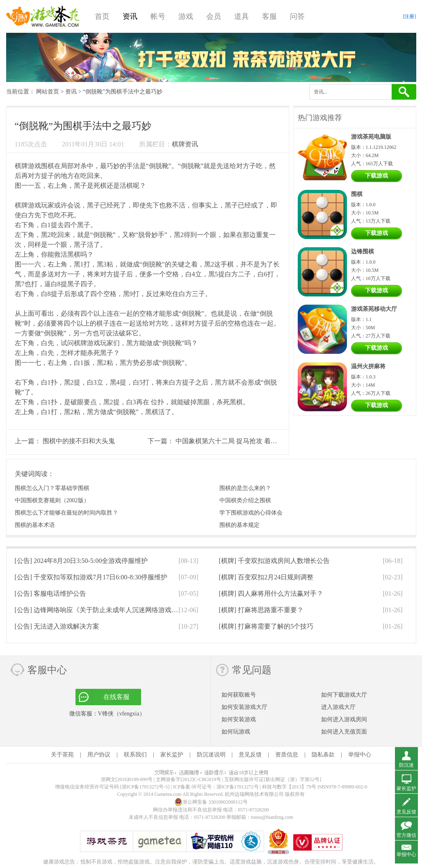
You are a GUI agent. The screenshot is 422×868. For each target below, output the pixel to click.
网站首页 (48, 92)
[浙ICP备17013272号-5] (145, 787)
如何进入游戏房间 (344, 719)
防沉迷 (406, 765)
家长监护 (172, 755)
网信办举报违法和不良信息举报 (187, 810)
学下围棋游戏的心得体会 (251, 513)
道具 (242, 16)
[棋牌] (275, 561)
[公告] (81, 561)
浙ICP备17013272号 (238, 787)
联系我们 (135, 755)
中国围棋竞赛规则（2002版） (52, 500)
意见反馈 (250, 755)
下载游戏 (376, 176)
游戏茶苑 (43, 16)
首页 (102, 16)
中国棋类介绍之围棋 (245, 500)
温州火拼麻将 (368, 366)
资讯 (130, 16)
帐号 (158, 16)
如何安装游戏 (239, 719)
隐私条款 (323, 755)
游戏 (186, 16)
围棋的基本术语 (35, 525)
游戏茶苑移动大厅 (374, 309)
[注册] (410, 16)
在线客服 (116, 697)
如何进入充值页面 (344, 732)
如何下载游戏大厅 (344, 695)
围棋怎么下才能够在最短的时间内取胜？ (66, 513)
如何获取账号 (239, 695)
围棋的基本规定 (240, 525)
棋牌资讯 (185, 144)
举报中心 (360, 755)
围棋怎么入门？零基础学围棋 (52, 488)
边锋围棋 (363, 252)
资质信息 (287, 755)
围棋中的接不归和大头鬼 (79, 441)
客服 (269, 16)
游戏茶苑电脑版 (371, 137)
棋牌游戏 (28, 166)
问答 (297, 16)
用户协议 (99, 755)
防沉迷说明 (211, 755)
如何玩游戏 (236, 732)
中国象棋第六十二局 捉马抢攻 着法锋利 (233, 441)
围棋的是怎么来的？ (245, 488)
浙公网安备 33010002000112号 (211, 802)
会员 (214, 16)
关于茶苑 (62, 755)
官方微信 (406, 835)
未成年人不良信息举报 (154, 817)
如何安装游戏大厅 (244, 707)
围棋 (357, 194)
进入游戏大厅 (338, 707)
